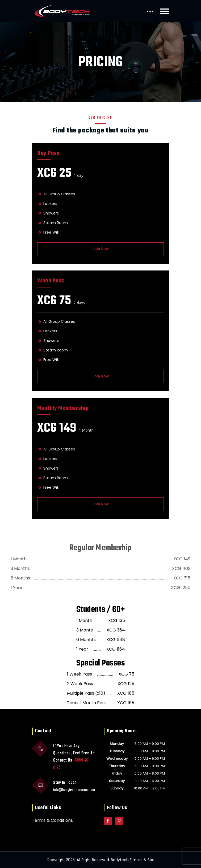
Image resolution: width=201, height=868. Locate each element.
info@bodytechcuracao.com (74, 790)
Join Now (101, 249)
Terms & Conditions (52, 820)
